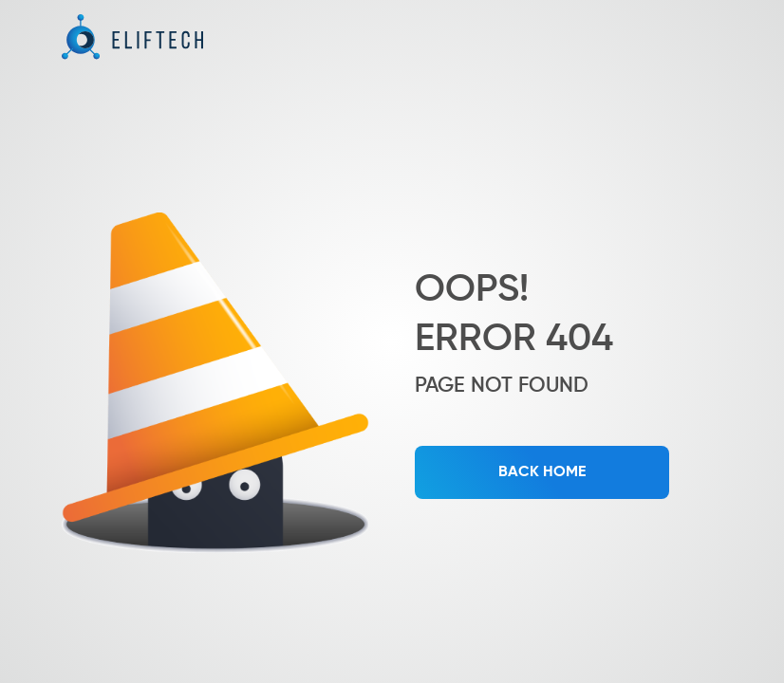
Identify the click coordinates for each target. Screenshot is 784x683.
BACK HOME (542, 472)
